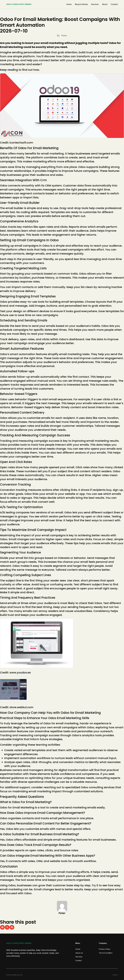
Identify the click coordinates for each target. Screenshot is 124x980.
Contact (114, 4)
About (105, 4)
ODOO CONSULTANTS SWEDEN (19, 4)
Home (69, 4)
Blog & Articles (81, 4)
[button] (2, 927)
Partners (115, 975)
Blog (17, 14)
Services (95, 4)
